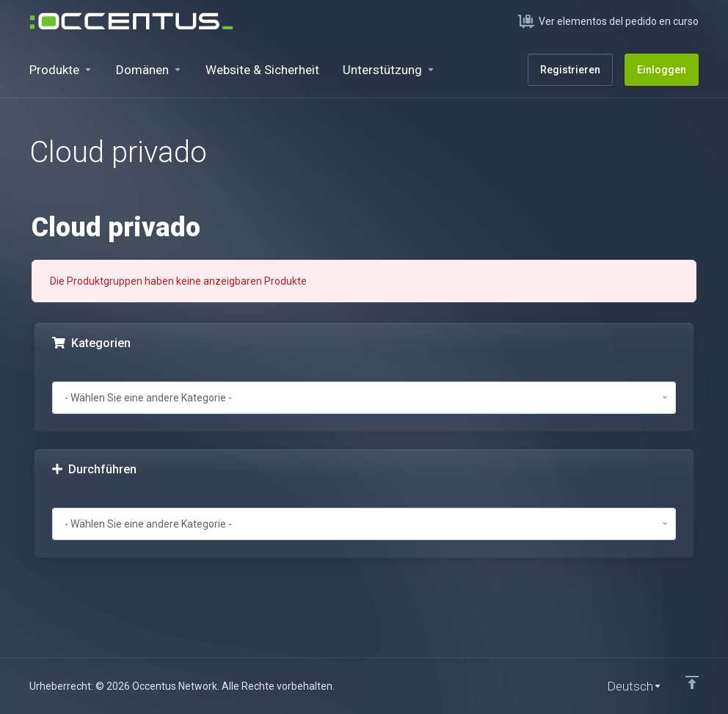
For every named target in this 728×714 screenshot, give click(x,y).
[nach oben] (692, 682)
